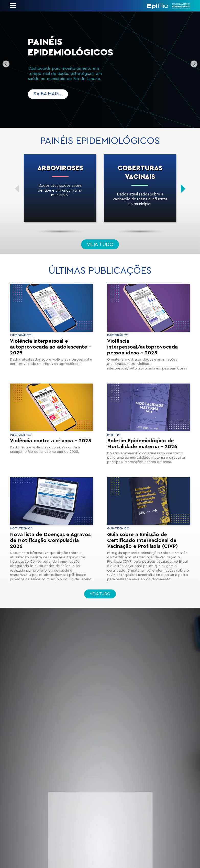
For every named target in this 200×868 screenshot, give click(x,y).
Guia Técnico (118, 528)
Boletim (114, 435)
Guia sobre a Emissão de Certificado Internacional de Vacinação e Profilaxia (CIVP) (142, 540)
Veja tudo (100, 245)
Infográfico (21, 335)
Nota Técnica (21, 528)
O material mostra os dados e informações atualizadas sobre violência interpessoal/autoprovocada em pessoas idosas (147, 364)
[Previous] (6, 64)
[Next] (194, 64)
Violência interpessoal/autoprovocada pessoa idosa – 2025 (142, 347)
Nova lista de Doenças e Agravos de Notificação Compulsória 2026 (50, 540)
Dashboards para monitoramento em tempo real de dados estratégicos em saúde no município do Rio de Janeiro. (66, 74)
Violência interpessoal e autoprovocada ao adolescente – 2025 (51, 347)
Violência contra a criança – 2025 (51, 441)
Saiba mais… (48, 94)
